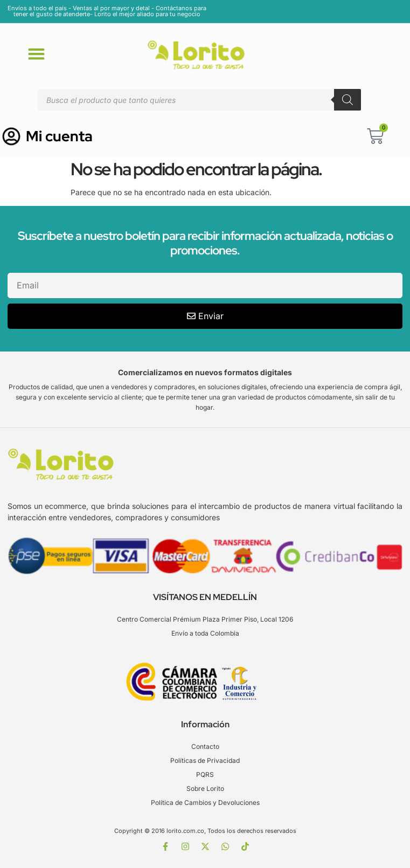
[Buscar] (348, 100)
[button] (37, 53)
